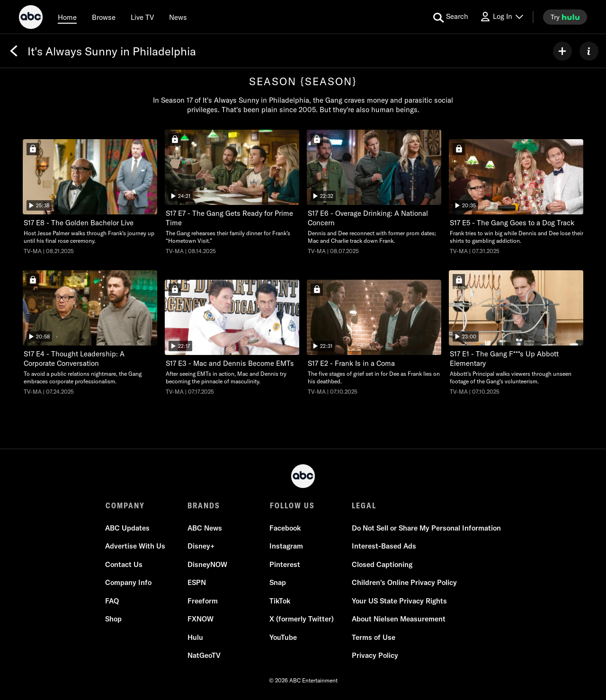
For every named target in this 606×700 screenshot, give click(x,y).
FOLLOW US (292, 505)
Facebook (285, 528)
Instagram (286, 546)
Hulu (195, 637)
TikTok (280, 601)
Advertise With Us (136, 546)
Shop (114, 619)
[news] (178, 17)
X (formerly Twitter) (302, 619)
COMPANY (125, 505)
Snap (278, 583)
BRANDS (204, 505)
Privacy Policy (374, 656)
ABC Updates (128, 528)
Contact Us (124, 564)
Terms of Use (373, 637)
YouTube (283, 637)
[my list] (562, 51)
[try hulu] (565, 17)
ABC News (205, 528)
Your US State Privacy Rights (399, 601)
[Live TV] (142, 17)
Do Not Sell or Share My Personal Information (426, 528)
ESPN (197, 583)
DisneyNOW (207, 564)
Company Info (129, 583)
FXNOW (201, 619)
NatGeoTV (204, 656)
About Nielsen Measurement (398, 619)
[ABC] (31, 18)
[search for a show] (451, 17)
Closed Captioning (382, 564)
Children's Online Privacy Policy (404, 583)
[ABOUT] (589, 51)
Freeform (203, 601)
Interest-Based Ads (383, 546)
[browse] (104, 17)
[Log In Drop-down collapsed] (501, 17)
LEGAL (364, 505)
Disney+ (201, 546)
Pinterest (285, 564)
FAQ (112, 601)
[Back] (14, 51)
